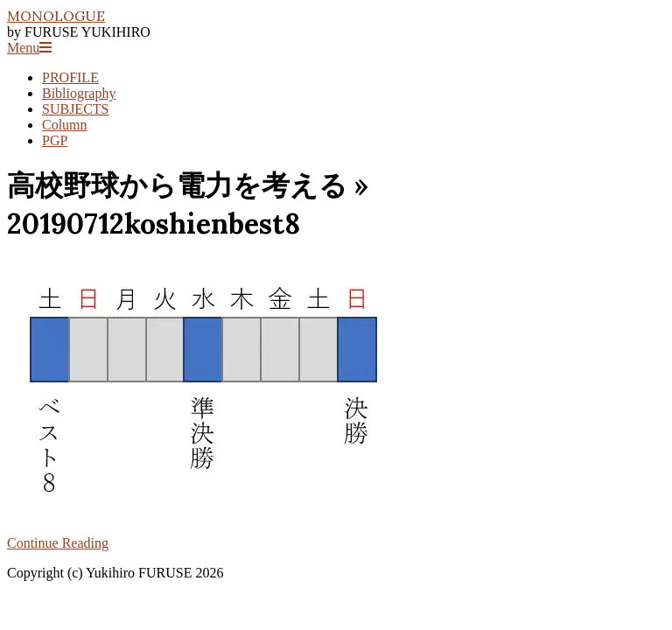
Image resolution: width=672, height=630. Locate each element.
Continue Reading (58, 543)
